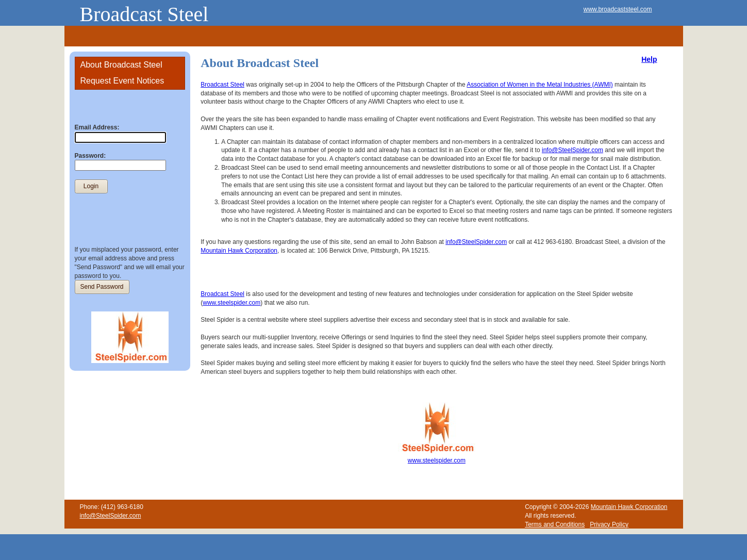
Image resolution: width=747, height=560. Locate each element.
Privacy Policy (609, 524)
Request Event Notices (122, 81)
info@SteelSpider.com (572, 150)
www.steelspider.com (231, 303)
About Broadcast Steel (121, 65)
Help (649, 59)
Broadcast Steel (144, 14)
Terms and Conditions (555, 524)
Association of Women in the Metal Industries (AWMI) (539, 85)
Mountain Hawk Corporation (239, 251)
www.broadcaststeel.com (618, 9)
